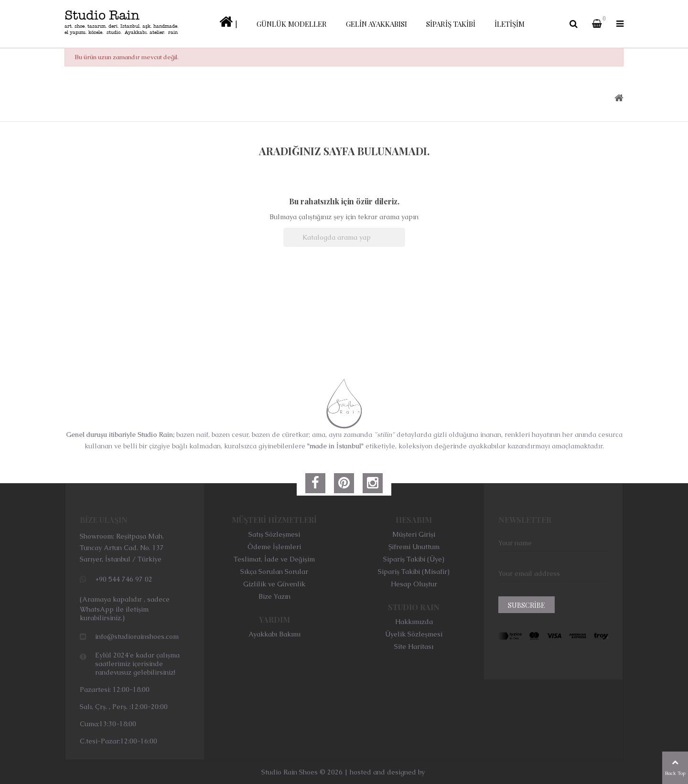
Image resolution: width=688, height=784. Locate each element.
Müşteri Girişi (414, 534)
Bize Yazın (274, 596)
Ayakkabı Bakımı (274, 634)
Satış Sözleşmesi (274, 534)
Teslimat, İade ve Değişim (274, 559)
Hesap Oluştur (414, 584)
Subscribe (527, 605)
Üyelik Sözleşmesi (414, 634)
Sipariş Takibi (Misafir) (414, 572)
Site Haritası (414, 646)
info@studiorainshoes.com (137, 636)
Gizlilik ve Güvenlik (274, 584)
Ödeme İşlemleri (274, 547)
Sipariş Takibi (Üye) (414, 559)
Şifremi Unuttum (414, 547)
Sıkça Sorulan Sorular (274, 572)
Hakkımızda (414, 622)
